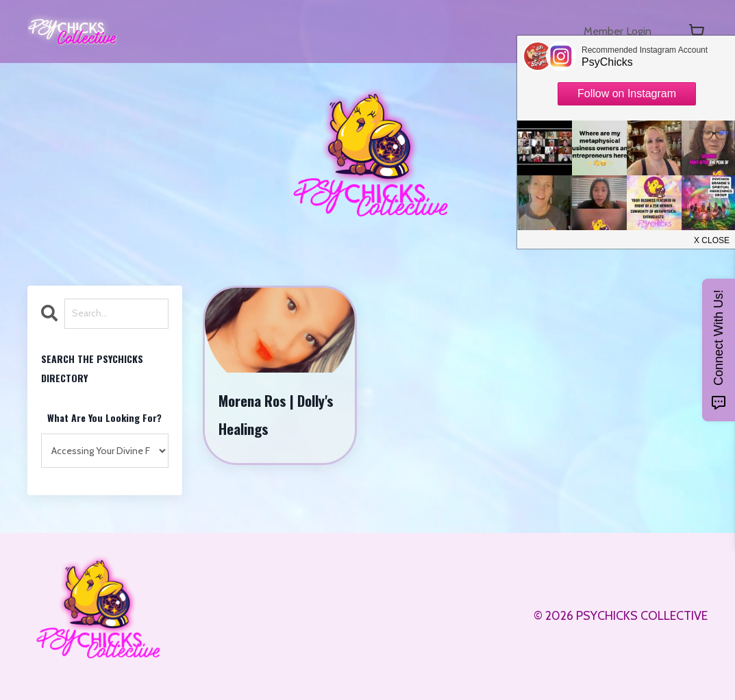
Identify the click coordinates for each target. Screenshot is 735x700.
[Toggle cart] (697, 32)
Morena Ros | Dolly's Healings (277, 415)
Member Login (613, 32)
